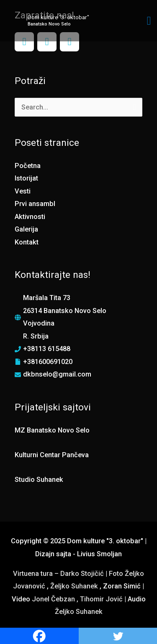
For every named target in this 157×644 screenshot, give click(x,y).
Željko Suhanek (74, 586)
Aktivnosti (30, 217)
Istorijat (26, 178)
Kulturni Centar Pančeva (52, 455)
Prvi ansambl (35, 204)
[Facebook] (24, 42)
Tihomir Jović (102, 599)
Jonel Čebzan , (56, 599)
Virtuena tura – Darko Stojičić (58, 574)
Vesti (23, 191)
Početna (28, 166)
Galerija (26, 229)
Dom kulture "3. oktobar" (58, 17)
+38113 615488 (47, 349)
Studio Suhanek (39, 480)
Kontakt (27, 242)
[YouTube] (69, 42)
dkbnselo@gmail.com (57, 374)
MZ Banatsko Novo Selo (52, 430)
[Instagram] (47, 42)
